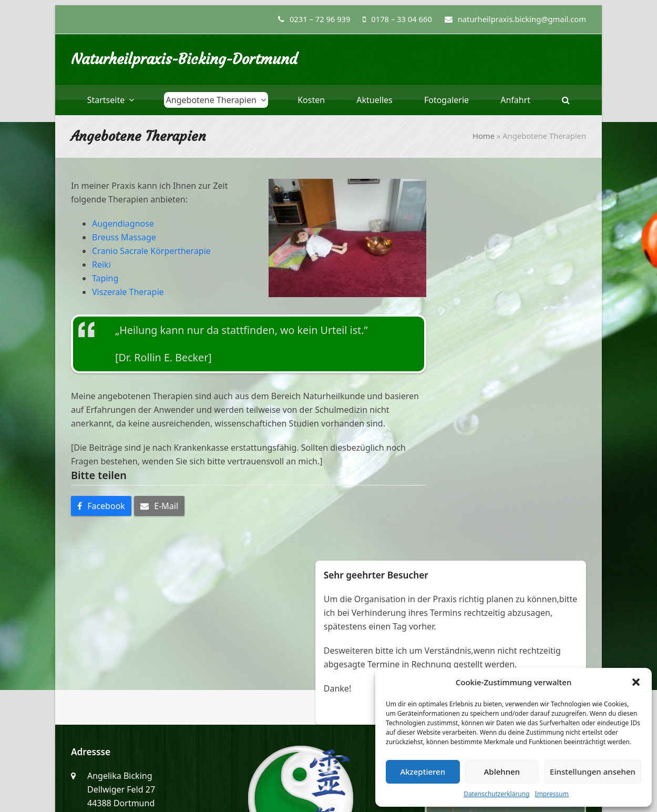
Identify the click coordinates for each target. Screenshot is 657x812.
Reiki (101, 265)
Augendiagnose (123, 224)
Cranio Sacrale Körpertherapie (151, 251)
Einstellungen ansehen (593, 772)
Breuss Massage (124, 237)
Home (484, 136)
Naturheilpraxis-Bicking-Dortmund (184, 59)
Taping (105, 278)
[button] (636, 682)
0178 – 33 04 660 (402, 19)
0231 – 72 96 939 (320, 19)
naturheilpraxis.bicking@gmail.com (157, 696)
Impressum (552, 794)
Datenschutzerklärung (496, 794)
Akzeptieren (423, 772)
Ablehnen (502, 772)
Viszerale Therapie (128, 292)
